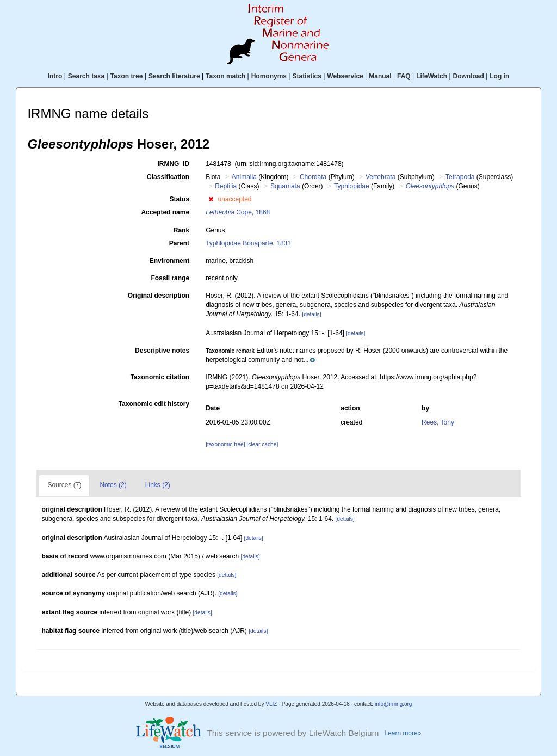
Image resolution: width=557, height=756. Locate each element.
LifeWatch (432, 76)
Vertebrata (380, 177)
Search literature (174, 76)
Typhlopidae (352, 186)
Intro (55, 76)
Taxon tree (127, 76)
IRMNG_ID (173, 164)
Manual (380, 76)
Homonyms (269, 76)
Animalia (244, 177)
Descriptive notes (162, 351)
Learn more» (403, 733)
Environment (169, 261)
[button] (211, 199)
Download (469, 76)
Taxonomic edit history (154, 404)
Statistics (307, 76)
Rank (181, 230)
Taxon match (225, 76)
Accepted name (165, 212)
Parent (179, 243)
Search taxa (86, 76)
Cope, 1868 (238, 212)
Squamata (285, 186)
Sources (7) (64, 485)
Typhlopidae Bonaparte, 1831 (248, 243)
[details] (311, 314)
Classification (168, 177)
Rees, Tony (438, 422)
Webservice (345, 76)
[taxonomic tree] (225, 444)
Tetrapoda (460, 177)
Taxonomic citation (160, 377)
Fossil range (170, 278)
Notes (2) (113, 485)
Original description (159, 296)
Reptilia (226, 186)
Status (179, 199)
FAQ (404, 76)
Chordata (313, 177)
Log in (499, 76)
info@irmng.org (394, 704)
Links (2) (158, 485)
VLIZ (271, 704)
